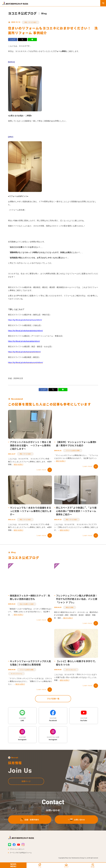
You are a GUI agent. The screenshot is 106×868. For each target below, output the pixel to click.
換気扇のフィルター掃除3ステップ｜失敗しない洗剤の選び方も (30, 599)
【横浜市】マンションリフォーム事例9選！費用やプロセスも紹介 (76, 444)
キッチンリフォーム (16, 676)
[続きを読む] (18, 465)
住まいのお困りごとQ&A (27, 606)
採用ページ (26, 782)
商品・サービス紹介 (31, 22)
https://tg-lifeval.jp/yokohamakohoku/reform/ (25, 331)
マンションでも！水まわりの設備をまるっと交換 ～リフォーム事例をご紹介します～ (31, 512)
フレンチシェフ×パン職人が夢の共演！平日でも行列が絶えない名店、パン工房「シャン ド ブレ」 (77, 601)
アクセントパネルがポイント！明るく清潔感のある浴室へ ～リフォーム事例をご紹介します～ (30, 446)
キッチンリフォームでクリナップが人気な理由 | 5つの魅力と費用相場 (30, 665)
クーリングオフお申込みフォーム (21, 853)
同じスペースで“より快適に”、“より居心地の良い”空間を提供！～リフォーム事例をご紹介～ (76, 512)
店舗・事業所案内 (30, 820)
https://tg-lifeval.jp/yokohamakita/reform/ (24, 341)
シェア (13, 39)
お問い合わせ (76, 820)
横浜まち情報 (70, 609)
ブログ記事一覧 (53, 700)
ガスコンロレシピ (71, 671)
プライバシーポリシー (17, 849)
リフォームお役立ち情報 (73, 451)
